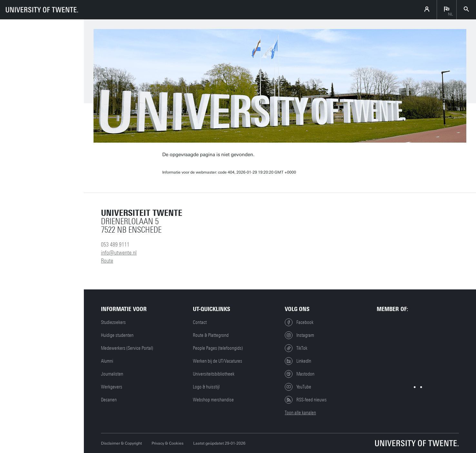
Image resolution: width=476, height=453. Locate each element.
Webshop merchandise (213, 400)
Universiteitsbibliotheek (214, 374)
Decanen (109, 400)
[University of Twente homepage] (42, 10)
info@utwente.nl (119, 253)
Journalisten (112, 374)
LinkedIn (298, 361)
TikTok (296, 348)
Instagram (299, 335)
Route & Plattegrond (211, 335)
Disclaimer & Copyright (121, 443)
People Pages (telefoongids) (218, 348)
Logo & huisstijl (206, 387)
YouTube (298, 387)
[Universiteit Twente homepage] (417, 443)
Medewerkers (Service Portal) (127, 348)
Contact (200, 322)
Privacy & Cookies (168, 443)
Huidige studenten (117, 335)
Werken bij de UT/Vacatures (218, 361)
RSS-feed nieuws (306, 400)
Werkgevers (112, 387)
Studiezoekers (113, 322)
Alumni (107, 361)
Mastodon (300, 374)
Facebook (299, 322)
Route (107, 261)
